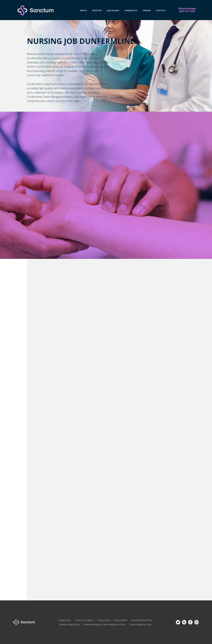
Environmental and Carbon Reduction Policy (105, 624)
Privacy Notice (121, 620)
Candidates (131, 11)
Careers (147, 11)
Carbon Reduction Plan (140, 624)
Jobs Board (113, 11)
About (84, 11)
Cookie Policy (65, 620)
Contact (161, 11)
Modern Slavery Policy (70, 624)
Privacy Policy (104, 620)
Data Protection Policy (142, 620)
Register (97, 11)
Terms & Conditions (84, 620)
